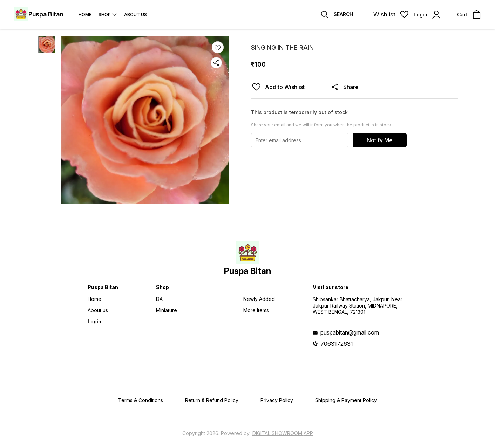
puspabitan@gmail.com (350, 332)
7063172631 (337, 344)
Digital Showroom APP (283, 433)
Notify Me (380, 140)
